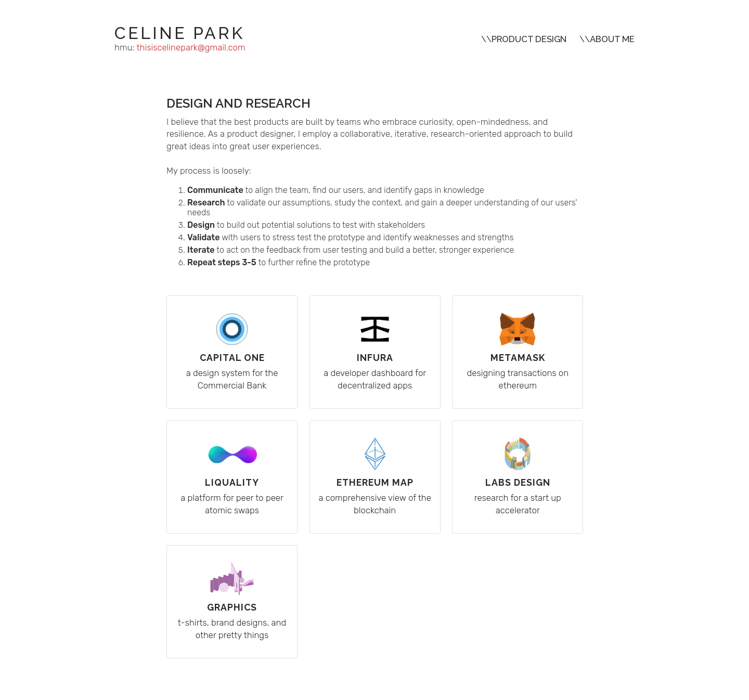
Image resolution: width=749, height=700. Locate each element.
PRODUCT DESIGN (529, 39)
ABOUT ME (612, 39)
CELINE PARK (179, 33)
